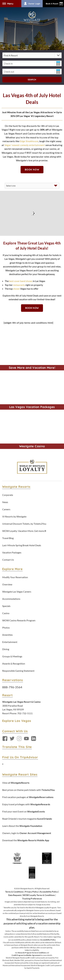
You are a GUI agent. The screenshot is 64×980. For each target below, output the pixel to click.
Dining (6, 649)
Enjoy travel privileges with (26, 804)
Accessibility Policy (49, 892)
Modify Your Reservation (15, 577)
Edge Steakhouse (29, 141)
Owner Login (32, 4)
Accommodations (11, 599)
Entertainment (10, 642)
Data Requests (15, 895)
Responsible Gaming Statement (18, 671)
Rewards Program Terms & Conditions (32, 953)
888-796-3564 (12, 687)
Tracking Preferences (32, 899)
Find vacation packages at (28, 797)
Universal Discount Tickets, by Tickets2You (24, 524)
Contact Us (8, 560)
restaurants (19, 285)
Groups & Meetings (12, 656)
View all (16, 783)
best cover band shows (21, 281)
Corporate (8, 495)
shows (16, 289)
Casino (6, 613)
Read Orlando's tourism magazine (27, 819)
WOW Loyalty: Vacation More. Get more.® (24, 531)
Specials (6, 606)
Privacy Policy (32, 892)
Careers (6, 509)
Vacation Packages (12, 552)
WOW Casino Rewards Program (19, 620)
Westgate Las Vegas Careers (17, 592)
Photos (6, 628)
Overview (7, 584)
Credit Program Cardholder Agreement (26, 955)
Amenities (7, 635)
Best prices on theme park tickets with (28, 790)
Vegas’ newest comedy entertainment (25, 145)
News (5, 502)
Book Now (32, 170)
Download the (26, 840)
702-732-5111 (25, 713)
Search (32, 80)
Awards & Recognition (14, 664)
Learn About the (22, 826)
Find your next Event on (24, 811)
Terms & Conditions (14, 892)
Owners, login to (27, 833)
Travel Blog (8, 538)
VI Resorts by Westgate (14, 516)
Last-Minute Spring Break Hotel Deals (22, 545)
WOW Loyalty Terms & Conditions (39, 895)
